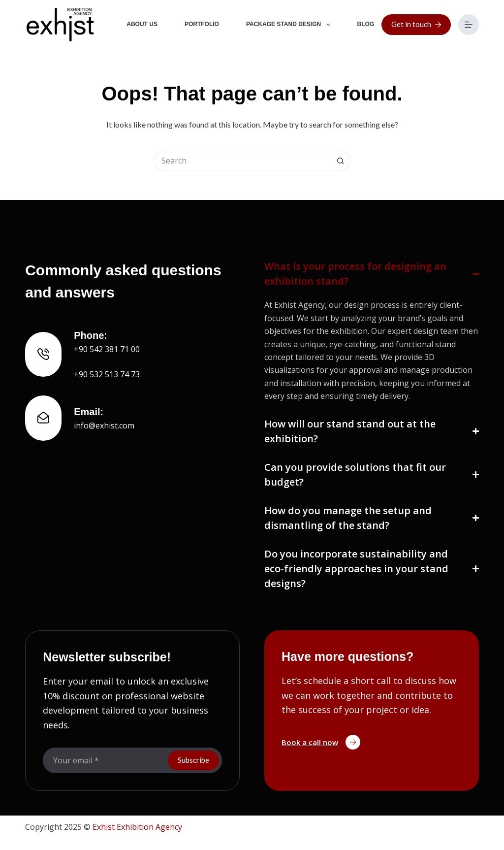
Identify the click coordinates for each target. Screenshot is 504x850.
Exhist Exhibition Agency (137, 827)
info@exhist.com (104, 425)
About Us (142, 24)
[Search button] (341, 161)
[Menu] (469, 25)
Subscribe (193, 760)
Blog (366, 24)
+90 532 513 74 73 (107, 374)
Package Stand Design (290, 25)
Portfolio (202, 24)
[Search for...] (242, 161)
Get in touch (416, 24)
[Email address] (104, 760)
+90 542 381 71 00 (107, 349)
